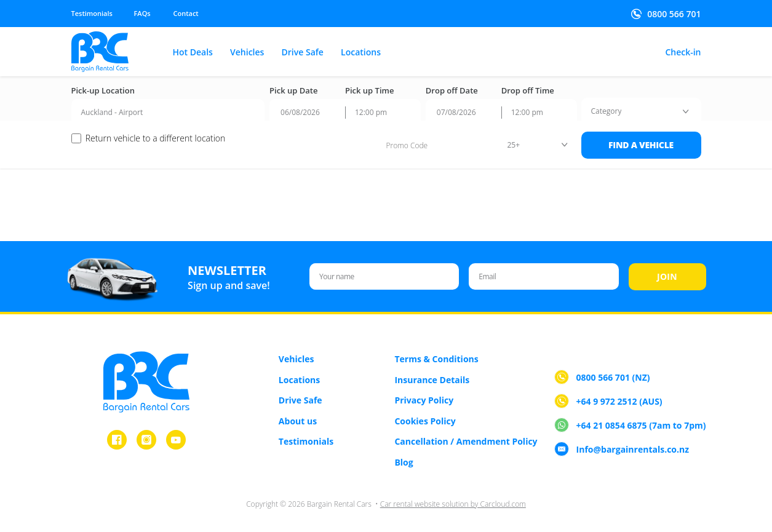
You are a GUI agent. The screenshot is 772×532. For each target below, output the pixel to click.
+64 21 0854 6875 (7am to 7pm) (641, 426)
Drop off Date (452, 91)
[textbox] (607, 111)
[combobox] (168, 113)
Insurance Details (432, 380)
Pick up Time (370, 91)
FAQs (142, 13)
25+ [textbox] (514, 145)
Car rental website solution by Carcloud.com (453, 504)
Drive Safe (303, 53)
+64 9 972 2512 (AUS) (619, 402)
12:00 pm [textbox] (371, 112)
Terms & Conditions (436, 359)
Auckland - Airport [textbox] (112, 112)
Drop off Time (528, 91)
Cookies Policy (425, 421)
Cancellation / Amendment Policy (466, 441)
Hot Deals (193, 53)
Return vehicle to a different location (156, 138)
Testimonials (92, 13)
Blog (404, 462)
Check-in (683, 53)
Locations (361, 53)
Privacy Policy (424, 400)
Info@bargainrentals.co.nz (633, 450)
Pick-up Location (103, 91)
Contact (186, 13)
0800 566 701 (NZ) (613, 378)
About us (298, 421)
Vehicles (247, 53)
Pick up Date (293, 91)
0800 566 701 (674, 14)
